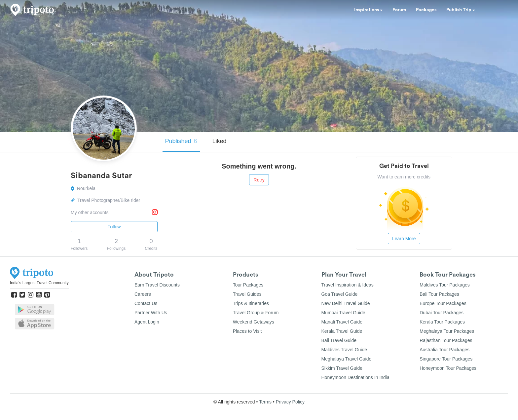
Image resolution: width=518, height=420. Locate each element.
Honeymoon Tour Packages (448, 368)
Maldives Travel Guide (344, 350)
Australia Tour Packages (444, 350)
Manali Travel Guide (342, 322)
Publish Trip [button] (461, 10)
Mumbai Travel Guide (343, 313)
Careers (143, 294)
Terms (265, 402)
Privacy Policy (290, 402)
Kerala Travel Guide (342, 331)
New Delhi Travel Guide (346, 303)
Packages (426, 10)
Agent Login (147, 322)
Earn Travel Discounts (157, 285)
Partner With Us (151, 313)
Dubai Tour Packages (442, 313)
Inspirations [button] (368, 10)
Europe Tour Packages (443, 303)
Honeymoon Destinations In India (355, 377)
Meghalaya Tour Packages (447, 331)
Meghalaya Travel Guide (347, 359)
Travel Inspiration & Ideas (348, 285)
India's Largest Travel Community (39, 283)
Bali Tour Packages (439, 294)
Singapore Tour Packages (446, 359)
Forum (399, 10)
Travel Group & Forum (256, 313)
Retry (259, 180)
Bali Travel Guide (339, 340)
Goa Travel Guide (340, 294)
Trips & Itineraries (251, 303)
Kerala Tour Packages (442, 322)
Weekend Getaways (254, 322)
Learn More (404, 239)
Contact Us (146, 303)
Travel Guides (247, 294)
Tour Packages (248, 285)
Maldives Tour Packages (444, 285)
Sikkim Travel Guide (342, 368)
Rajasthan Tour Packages (446, 340)
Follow (114, 227)
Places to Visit (247, 331)
